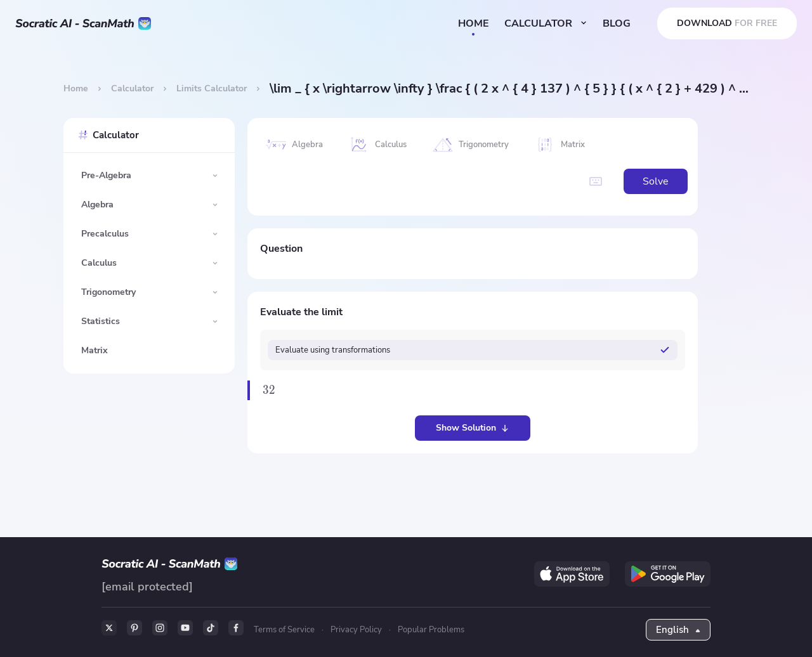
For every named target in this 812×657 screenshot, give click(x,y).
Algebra (97, 205)
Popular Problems (431, 630)
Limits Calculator (212, 88)
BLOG (617, 23)
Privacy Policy (356, 630)
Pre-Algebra (106, 175)
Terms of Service (284, 630)
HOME (474, 23)
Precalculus (105, 234)
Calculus (99, 263)
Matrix (95, 350)
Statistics (101, 321)
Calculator (132, 88)
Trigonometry (108, 292)
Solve (656, 181)
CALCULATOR (546, 23)
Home (76, 88)
